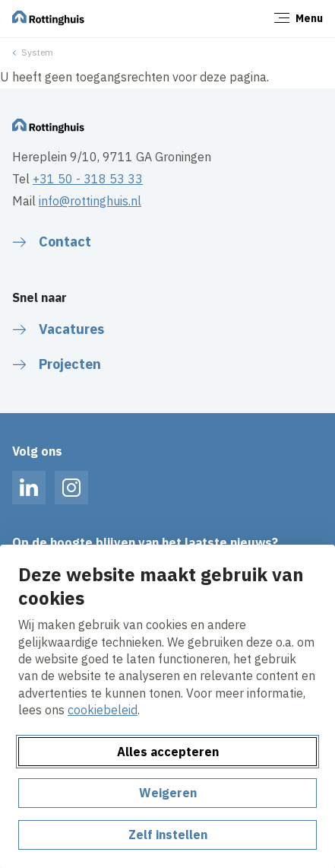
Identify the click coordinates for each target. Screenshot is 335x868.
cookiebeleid (103, 710)
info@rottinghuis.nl (90, 201)
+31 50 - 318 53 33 (88, 179)
